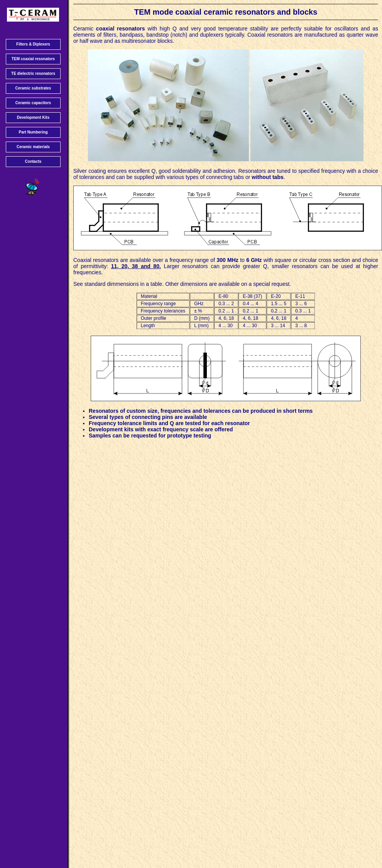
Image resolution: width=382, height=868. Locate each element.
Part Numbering (33, 132)
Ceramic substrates (33, 88)
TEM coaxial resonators (33, 59)
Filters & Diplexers (33, 44)
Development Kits (33, 117)
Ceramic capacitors (33, 103)
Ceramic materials (33, 147)
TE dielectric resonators (33, 73)
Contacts (33, 161)
